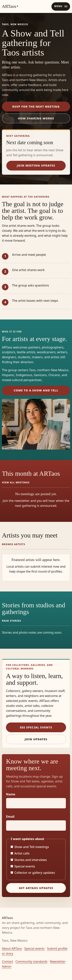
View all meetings (16, 482)
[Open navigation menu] (61, 6)
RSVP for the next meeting (36, 106)
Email (10, 817)
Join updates (36, 739)
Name (11, 794)
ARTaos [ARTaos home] (9, 6)
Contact (7, 961)
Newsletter (58, 961)
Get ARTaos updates (36, 888)
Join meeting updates (36, 165)
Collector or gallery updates (33, 873)
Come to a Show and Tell (36, 390)
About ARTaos (12, 949)
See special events (36, 727)
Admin (7, 966)
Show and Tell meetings (30, 847)
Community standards (32, 961)
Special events (23, 866)
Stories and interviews (29, 860)
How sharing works (36, 118)
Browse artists (14, 544)
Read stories (12, 621)
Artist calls (20, 853)
